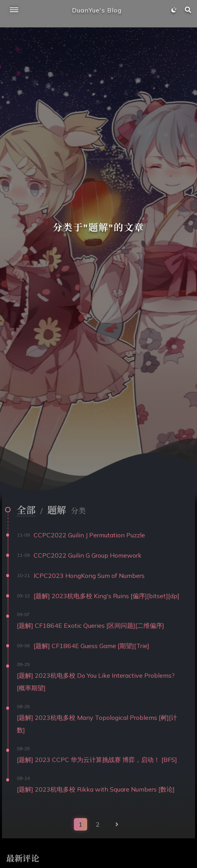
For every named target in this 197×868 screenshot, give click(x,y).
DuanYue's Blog (97, 10)
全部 (26, 510)
